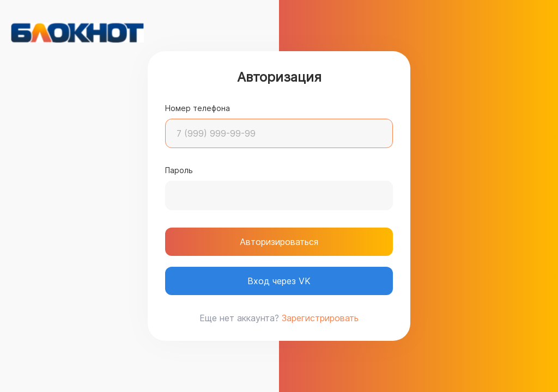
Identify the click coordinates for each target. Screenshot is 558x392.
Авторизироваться (279, 242)
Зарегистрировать (320, 318)
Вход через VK (279, 281)
